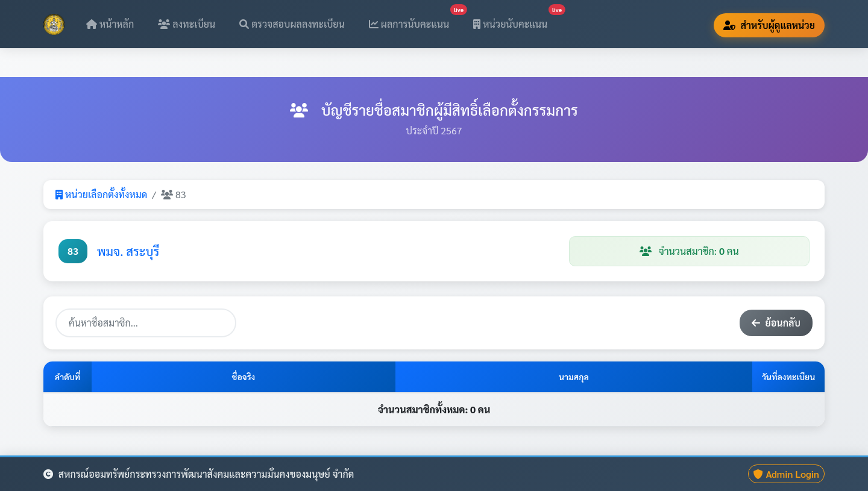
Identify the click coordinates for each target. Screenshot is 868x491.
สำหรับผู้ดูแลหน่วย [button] (769, 25)
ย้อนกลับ (776, 323)
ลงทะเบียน (187, 24)
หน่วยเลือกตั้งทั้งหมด (101, 194)
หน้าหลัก (110, 24)
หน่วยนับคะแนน (515, 20)
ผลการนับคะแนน (414, 20)
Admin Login (786, 474)
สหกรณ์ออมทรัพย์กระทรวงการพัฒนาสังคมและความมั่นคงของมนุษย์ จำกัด (199, 474)
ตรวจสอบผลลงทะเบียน (292, 24)
